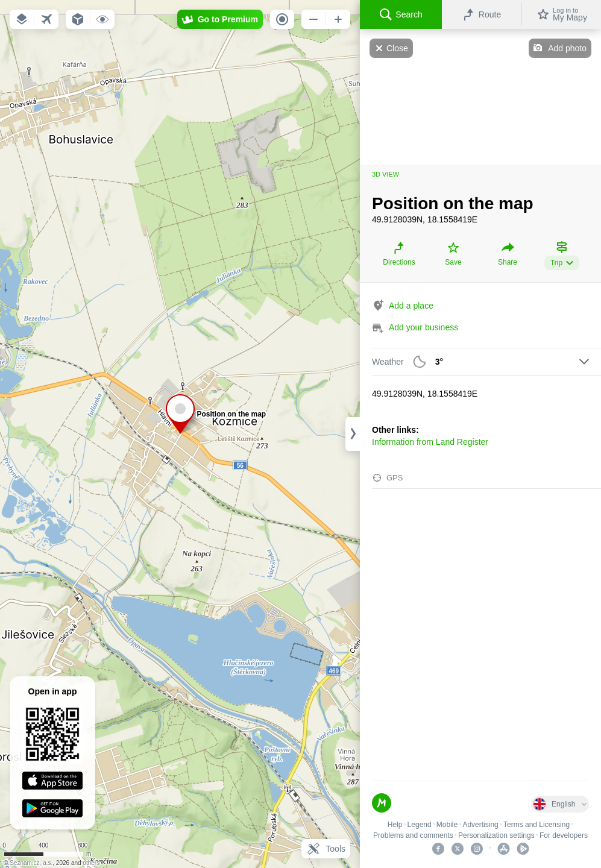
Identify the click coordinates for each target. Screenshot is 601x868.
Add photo (567, 48)
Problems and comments (413, 835)
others (91, 863)
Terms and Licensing (536, 825)
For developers (564, 835)
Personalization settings (496, 835)
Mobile (447, 825)
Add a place (411, 306)
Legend (420, 825)
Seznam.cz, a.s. (31, 863)
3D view (385, 174)
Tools (326, 849)
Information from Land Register (430, 442)
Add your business (423, 327)
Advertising (480, 825)
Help (395, 825)
